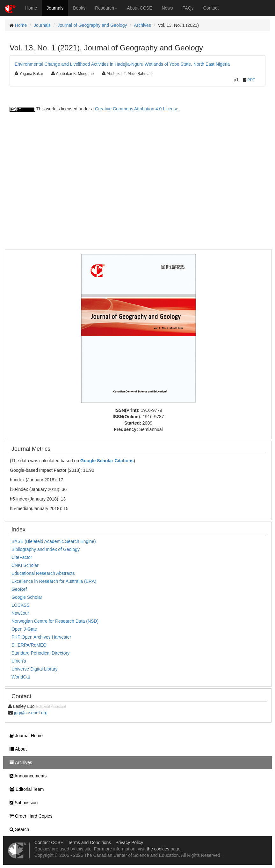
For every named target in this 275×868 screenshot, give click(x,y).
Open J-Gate (24, 629)
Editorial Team (25, 789)
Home (31, 8)
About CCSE (139, 8)
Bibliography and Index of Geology (46, 549)
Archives (142, 25)
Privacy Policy (129, 842)
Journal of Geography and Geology (92, 25)
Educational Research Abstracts (43, 573)
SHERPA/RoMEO (29, 645)
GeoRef (19, 589)
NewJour (20, 613)
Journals (55, 8)
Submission (22, 803)
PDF (251, 80)
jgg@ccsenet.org (31, 713)
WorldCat (21, 677)
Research (106, 8)
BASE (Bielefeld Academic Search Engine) (54, 541)
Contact (211, 8)
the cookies (158, 849)
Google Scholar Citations (107, 461)
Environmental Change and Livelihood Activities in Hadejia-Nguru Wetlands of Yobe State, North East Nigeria (122, 64)
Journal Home (25, 736)
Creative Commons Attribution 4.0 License (137, 109)
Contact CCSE (49, 842)
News (167, 8)
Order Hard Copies (29, 816)
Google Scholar (27, 597)
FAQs (188, 8)
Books (79, 8)
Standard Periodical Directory (40, 653)
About (17, 749)
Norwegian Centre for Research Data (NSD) (55, 621)
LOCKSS (21, 605)
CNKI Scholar (25, 565)
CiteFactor (22, 557)
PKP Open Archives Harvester (41, 637)
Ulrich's (19, 661)
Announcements (26, 776)
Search (18, 829)
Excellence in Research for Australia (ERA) (54, 581)
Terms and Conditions (89, 842)
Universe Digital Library (35, 669)
